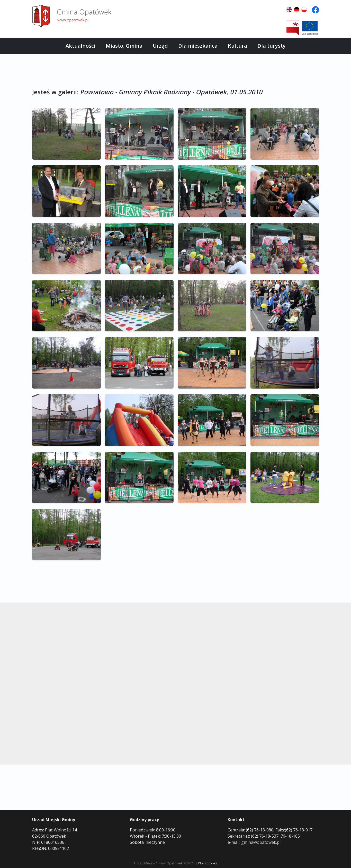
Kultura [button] (237, 46)
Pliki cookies (208, 863)
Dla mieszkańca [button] (198, 46)
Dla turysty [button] (272, 46)
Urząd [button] (160, 46)
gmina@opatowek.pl (261, 842)
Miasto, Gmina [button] (124, 46)
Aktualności (80, 46)
